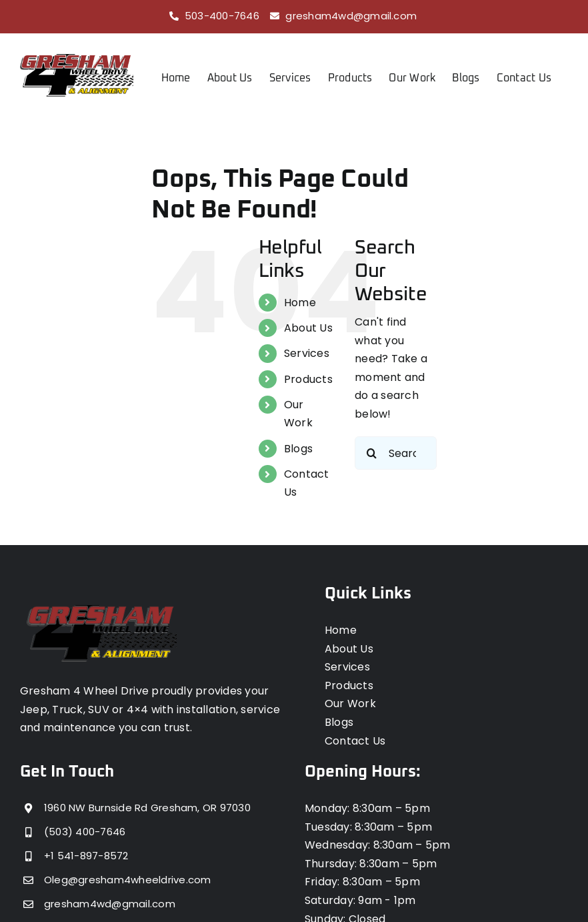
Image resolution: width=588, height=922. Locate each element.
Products (308, 379)
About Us (308, 328)
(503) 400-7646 (85, 832)
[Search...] (395, 453)
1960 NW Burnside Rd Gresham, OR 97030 (147, 808)
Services (307, 353)
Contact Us (355, 740)
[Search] (371, 453)
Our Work (350, 704)
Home (300, 302)
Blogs (298, 448)
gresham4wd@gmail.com (351, 16)
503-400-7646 (222, 16)
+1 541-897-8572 (86, 856)
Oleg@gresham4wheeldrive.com (127, 880)
